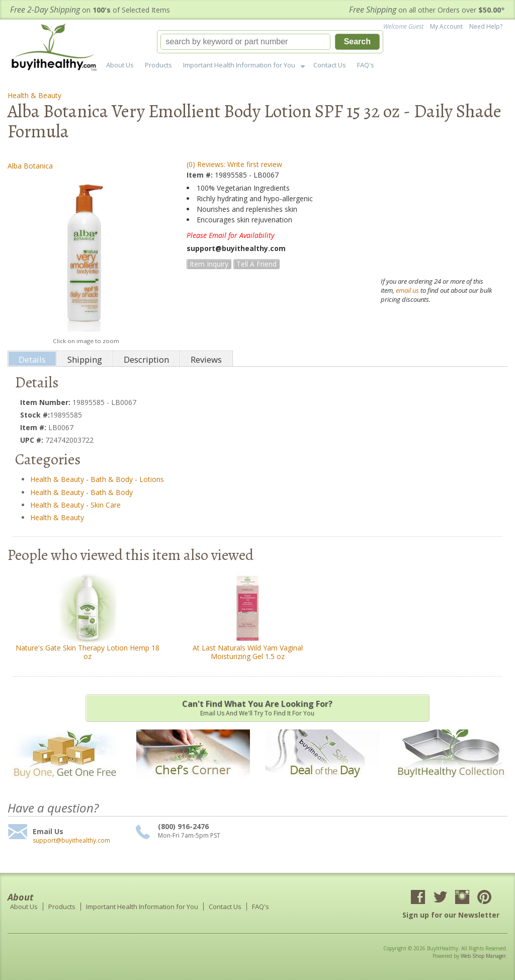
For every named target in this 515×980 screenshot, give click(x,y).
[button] (270, 42)
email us (407, 290)
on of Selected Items (90, 10)
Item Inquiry (209, 264)
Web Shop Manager (483, 956)
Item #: (201, 175)
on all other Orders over (427, 10)
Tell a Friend (256, 264)
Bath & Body (112, 479)
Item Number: (46, 402)
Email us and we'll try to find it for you (257, 708)
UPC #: (33, 440)
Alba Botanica (30, 166)
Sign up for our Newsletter (451, 915)
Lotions (152, 479)
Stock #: (35, 415)
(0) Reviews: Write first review (234, 164)
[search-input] (245, 42)
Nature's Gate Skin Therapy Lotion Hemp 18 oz (88, 652)
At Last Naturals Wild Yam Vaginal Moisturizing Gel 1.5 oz (248, 652)
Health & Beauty (34, 95)
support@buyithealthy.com (71, 841)
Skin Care (106, 505)
